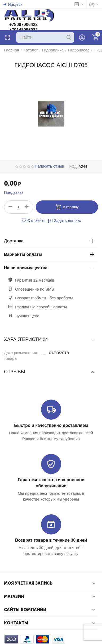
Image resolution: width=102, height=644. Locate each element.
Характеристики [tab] (50, 340)
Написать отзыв (49, 166)
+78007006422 (23, 25)
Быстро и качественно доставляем (51, 425)
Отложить (33, 221)
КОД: (73, 167)
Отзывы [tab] (50, 372)
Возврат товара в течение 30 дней (51, 540)
